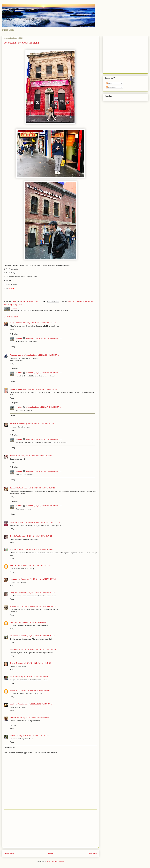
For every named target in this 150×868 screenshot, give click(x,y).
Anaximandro (15, 606)
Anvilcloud (14, 424)
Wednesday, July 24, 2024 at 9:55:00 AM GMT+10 (34, 536)
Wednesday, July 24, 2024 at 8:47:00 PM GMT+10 (38, 649)
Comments (111, 87)
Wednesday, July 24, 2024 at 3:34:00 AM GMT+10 (42, 355)
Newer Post (9, 853)
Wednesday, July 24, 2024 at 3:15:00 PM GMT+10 (38, 579)
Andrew (13, 550)
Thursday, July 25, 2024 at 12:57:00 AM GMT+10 (30, 677)
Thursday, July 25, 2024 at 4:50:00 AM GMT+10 (33, 690)
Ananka (13, 456)
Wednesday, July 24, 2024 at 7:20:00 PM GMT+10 (39, 606)
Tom (11, 622)
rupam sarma (15, 579)
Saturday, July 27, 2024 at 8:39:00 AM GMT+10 (32, 736)
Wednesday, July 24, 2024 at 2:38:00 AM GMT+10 (39, 323)
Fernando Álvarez (17, 355)
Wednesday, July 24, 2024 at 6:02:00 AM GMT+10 (37, 488)
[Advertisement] (50, 829)
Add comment (10, 747)
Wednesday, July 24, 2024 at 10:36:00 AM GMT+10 (32, 565)
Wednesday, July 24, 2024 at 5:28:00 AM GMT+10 (36, 424)
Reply (12, 329)
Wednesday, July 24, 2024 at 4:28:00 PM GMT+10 (37, 593)
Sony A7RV (17, 305)
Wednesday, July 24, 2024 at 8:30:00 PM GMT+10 (37, 636)
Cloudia (13, 536)
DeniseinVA (14, 488)
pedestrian (89, 301)
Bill (11, 677)
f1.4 (75, 301)
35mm (70, 301)
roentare (19, 338)
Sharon (13, 663)
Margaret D (14, 593)
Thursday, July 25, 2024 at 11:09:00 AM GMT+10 (35, 704)
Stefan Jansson (16, 389)
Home (51, 853)
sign (11, 305)
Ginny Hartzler (15, 323)
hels (11, 565)
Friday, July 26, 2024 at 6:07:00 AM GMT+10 (33, 718)
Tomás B (13, 718)
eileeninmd (14, 636)
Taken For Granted (17, 522)
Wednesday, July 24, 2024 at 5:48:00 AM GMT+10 (34, 456)
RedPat (13, 690)
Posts (109, 83)
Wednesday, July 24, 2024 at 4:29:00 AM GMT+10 (40, 389)
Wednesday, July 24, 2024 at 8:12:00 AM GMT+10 (42, 522)
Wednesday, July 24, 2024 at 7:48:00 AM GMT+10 (44, 338)
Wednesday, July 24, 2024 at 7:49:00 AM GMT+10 (44, 439)
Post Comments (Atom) (55, 861)
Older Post (92, 853)
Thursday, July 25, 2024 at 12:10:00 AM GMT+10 (33, 663)
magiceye (13, 704)
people (6, 305)
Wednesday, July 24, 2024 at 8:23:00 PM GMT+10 (32, 622)
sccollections (15, 649)
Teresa (12, 736)
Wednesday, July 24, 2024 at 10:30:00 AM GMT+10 (35, 550)
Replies (15, 334)
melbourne (81, 301)
